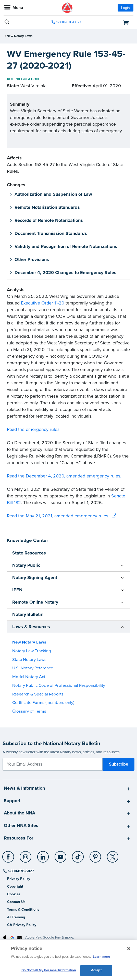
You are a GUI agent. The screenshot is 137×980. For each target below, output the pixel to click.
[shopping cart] (113, 22)
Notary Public (26, 565)
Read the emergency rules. (34, 429)
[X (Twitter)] (113, 855)
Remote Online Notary (35, 602)
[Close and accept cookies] (129, 949)
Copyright (15, 886)
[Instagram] (26, 855)
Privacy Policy (19, 879)
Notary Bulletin (28, 614)
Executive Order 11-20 (43, 303)
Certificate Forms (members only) (43, 703)
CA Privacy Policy (22, 925)
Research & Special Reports (38, 694)
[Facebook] (9, 855)
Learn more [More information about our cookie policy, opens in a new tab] (101, 957)
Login (126, 8)
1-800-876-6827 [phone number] (69, 22)
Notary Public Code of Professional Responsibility (59, 685)
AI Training (16, 917)
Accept (96, 970)
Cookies (14, 894)
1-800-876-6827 (21, 871)
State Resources (29, 553)
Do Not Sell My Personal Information (49, 970)
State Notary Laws (29, 660)
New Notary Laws (20, 36)
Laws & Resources (31, 627)
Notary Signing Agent (35, 578)
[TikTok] (78, 855)
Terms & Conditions (23, 910)
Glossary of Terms (29, 711)
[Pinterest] (96, 855)
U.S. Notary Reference (33, 668)
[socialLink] (9, 859)
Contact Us (16, 902)
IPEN (17, 590)
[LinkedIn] (43, 855)
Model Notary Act (29, 677)
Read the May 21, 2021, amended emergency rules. (58, 516)
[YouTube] (61, 855)
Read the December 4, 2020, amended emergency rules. (64, 476)
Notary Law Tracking (32, 651)
